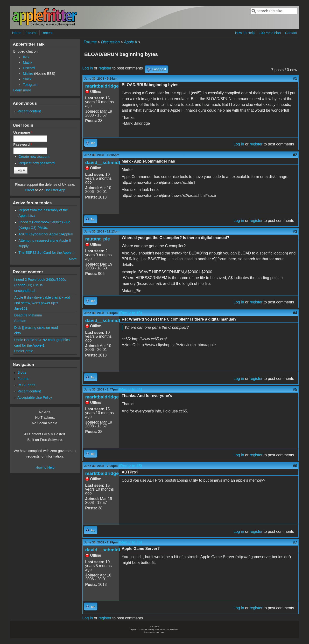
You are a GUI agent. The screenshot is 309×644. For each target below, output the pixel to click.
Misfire (28, 74)
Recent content (29, 111)
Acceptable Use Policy (35, 397)
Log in (88, 68)
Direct (29, 190)
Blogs (22, 372)
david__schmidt (103, 162)
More (73, 259)
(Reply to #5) (130, 466)
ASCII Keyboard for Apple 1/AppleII (46, 234)
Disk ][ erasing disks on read (36, 328)
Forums (32, 33)
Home (17, 33)
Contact (291, 33)
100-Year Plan (270, 33)
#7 (295, 542)
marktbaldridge (102, 86)
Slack (27, 79)
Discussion (110, 42)
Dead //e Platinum (28, 315)
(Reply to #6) (130, 542)
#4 (295, 313)
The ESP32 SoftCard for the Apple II (46, 253)
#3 (295, 231)
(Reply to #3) (130, 313)
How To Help (245, 33)
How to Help (45, 467)
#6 (295, 466)
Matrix (28, 62)
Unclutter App (55, 190)
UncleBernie (24, 351)
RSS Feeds (26, 385)
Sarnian (20, 321)
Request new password (37, 163)
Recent (47, 33)
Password (23, 144)
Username (23, 132)
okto (18, 333)
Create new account (34, 157)
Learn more (22, 90)
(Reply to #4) (130, 389)
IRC (26, 57)
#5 (295, 389)
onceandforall (25, 291)
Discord (29, 68)
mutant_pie (98, 239)
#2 (295, 155)
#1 (295, 79)
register (105, 68)
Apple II (130, 42)
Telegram (30, 85)
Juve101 (21, 308)
